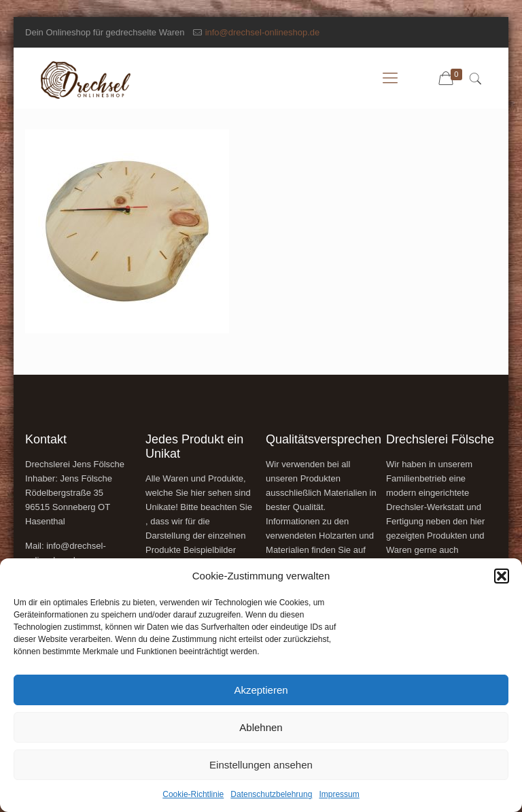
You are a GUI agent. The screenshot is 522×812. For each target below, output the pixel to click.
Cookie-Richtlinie (193, 794)
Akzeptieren (261, 690)
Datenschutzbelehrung (271, 794)
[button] (502, 576)
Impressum (339, 794)
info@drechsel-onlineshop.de (263, 32)
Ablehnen (261, 727)
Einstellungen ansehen (261, 765)
